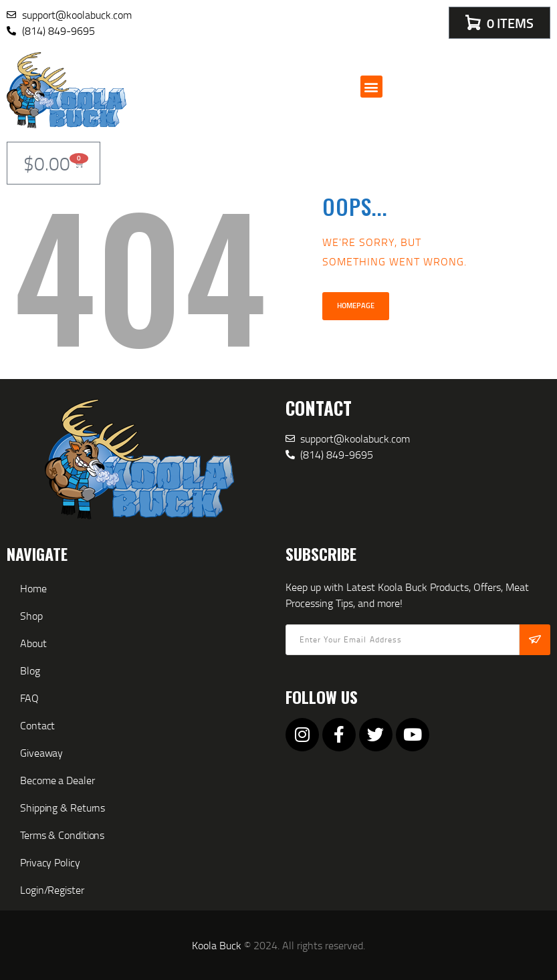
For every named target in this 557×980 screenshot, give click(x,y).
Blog (30, 670)
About (33, 643)
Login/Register (52, 890)
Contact (37, 725)
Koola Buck (217, 945)
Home (33, 588)
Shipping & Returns (63, 808)
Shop (31, 616)
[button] (371, 87)
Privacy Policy (50, 862)
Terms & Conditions (62, 835)
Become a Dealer (58, 780)
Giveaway (41, 753)
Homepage (356, 305)
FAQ (29, 698)
